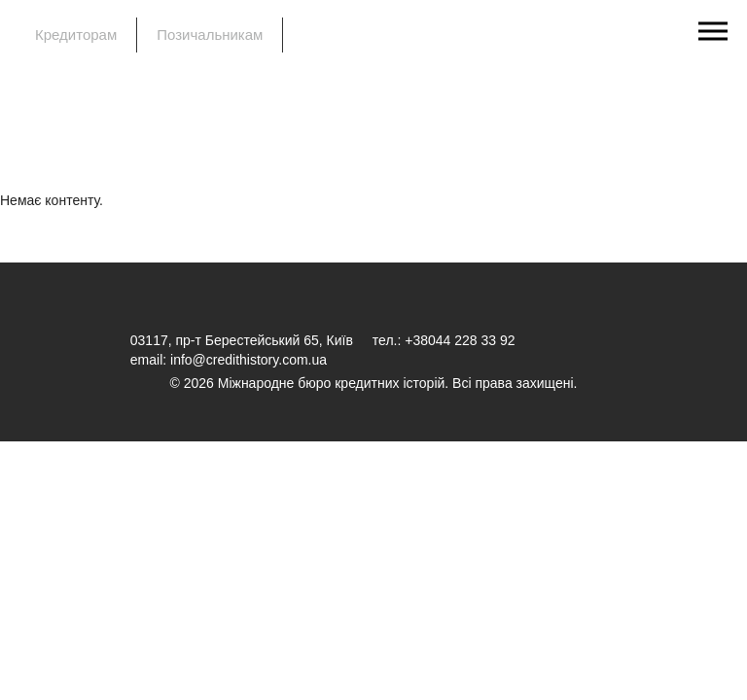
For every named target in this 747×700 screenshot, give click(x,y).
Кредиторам (76, 35)
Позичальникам (210, 35)
